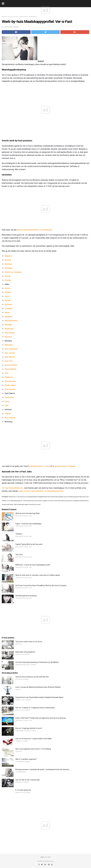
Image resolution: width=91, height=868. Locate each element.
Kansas (8, 300)
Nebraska (9, 345)
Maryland (8, 317)
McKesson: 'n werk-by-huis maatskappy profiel (33, 565)
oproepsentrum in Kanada (65, 466)
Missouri (8, 337)
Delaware (9, 268)
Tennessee (9, 397)
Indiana (8, 292)
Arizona (8, 260)
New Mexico (10, 357)
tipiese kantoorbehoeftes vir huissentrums (35, 230)
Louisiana (9, 308)
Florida (7, 276)
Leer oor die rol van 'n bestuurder (28, 780)
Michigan (8, 325)
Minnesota (9, 329)
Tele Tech (19, 555)
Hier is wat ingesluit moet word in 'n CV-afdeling (33, 749)
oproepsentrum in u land (40, 466)
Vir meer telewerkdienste (12, 488)
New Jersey (10, 353)
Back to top (46, 857)
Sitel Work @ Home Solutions (26, 596)
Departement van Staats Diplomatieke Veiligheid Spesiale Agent (39, 697)
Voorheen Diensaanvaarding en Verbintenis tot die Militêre (37, 662)
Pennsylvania (10, 381)
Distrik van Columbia (13, 272)
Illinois (7, 288)
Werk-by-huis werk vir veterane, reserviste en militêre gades (38, 575)
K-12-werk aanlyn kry (23, 790)
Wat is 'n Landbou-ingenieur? (26, 759)
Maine (7, 313)
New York (9, 361)
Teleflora (19, 534)
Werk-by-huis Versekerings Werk (27, 513)
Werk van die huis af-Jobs (10, 17)
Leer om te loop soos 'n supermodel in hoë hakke (34, 739)
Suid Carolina (10, 389)
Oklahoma (9, 377)
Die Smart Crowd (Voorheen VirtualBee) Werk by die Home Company (41, 585)
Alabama (8, 256)
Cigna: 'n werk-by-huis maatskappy (28, 524)
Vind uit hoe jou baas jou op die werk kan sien (32, 677)
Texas (7, 401)
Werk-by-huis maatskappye (28, 17)
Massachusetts (11, 321)
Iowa (7, 296)
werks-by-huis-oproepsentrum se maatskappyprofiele (41, 491)
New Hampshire (11, 349)
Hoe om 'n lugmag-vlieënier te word (29, 728)
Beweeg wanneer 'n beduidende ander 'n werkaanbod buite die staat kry (42, 769)
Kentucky (8, 304)
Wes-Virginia (10, 418)
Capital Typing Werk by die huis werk (29, 544)
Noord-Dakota (10, 369)
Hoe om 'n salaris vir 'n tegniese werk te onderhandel (35, 708)
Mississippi (10, 333)
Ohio (7, 373)
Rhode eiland (10, 385)
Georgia (8, 280)
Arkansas (8, 264)
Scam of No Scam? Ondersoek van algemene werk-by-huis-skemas (41, 718)
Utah (6, 405)
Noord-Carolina (11, 365)
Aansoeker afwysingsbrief (25, 652)
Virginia (8, 414)
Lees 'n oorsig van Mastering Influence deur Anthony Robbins (38, 687)
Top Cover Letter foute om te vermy (29, 642)
